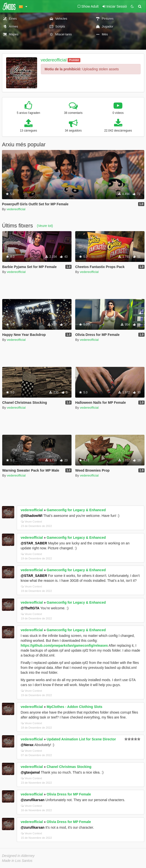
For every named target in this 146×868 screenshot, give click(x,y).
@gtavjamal (30, 772)
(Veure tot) (45, 226)
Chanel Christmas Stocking (69, 767)
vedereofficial (54, 60)
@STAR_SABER (34, 543)
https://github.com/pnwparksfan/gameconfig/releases (64, 645)
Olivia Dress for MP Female (69, 794)
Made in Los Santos (17, 861)
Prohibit (74, 60)
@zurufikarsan (33, 800)
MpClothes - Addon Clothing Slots (75, 707)
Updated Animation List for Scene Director (81, 739)
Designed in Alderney (18, 856)
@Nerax (27, 745)
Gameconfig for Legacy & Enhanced (76, 510)
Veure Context (31, 522)
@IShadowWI (31, 516)
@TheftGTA (30, 608)
